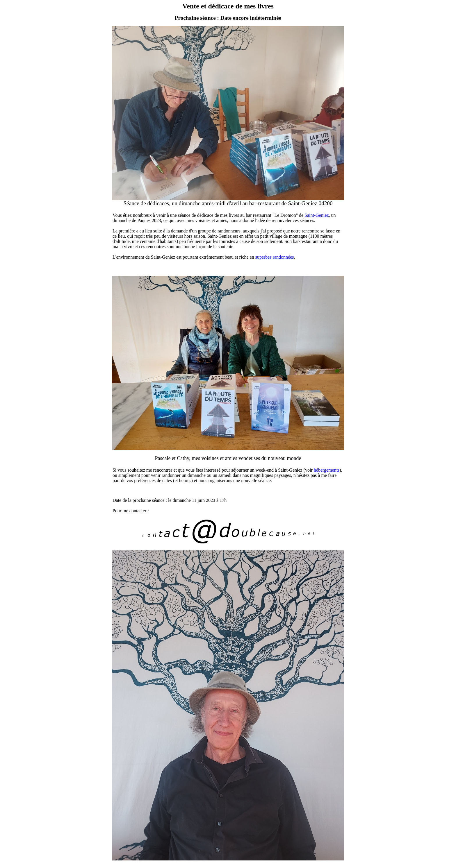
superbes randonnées (275, 257)
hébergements (327, 470)
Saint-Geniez (317, 215)
